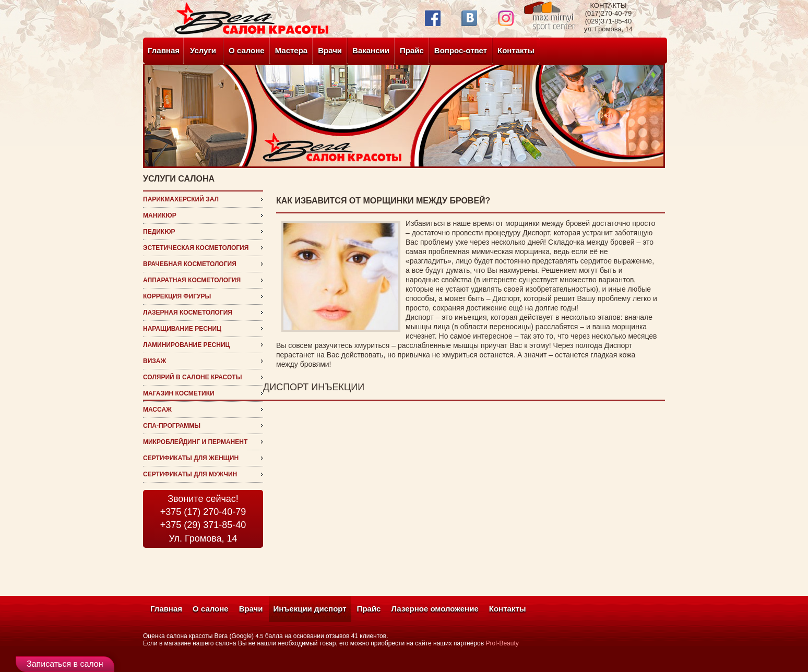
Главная (164, 50)
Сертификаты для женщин (191, 458)
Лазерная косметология (188, 313)
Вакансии (371, 50)
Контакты (516, 50)
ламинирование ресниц (186, 345)
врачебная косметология (190, 264)
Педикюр (159, 232)
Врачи (330, 50)
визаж (155, 361)
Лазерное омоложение (435, 609)
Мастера (292, 50)
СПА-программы (172, 426)
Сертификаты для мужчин (190, 474)
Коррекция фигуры (177, 296)
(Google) (241, 636)
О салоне (247, 50)
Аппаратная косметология (192, 280)
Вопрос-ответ (461, 50)
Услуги (203, 50)
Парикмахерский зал (181, 199)
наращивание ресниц (182, 329)
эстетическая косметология (196, 248)
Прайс (412, 50)
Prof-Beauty (502, 643)
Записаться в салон (65, 664)
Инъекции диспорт (310, 609)
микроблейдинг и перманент (195, 442)
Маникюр (160, 215)
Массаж (157, 410)
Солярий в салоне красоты (192, 377)
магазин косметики (179, 393)
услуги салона (179, 179)
